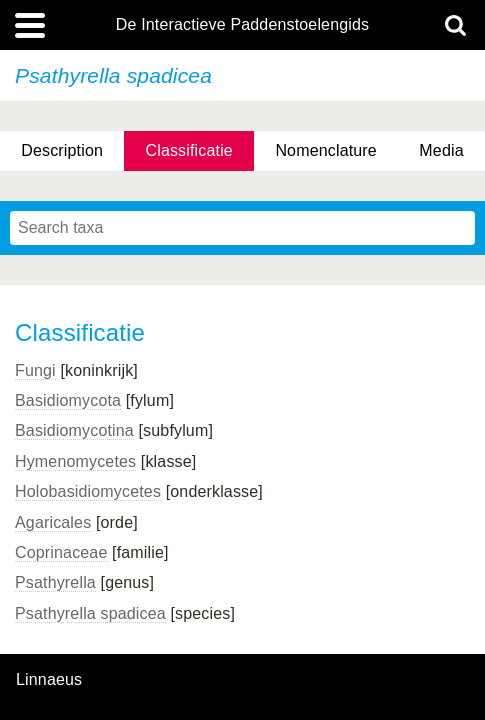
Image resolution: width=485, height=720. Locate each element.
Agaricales (53, 522)
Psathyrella (55, 582)
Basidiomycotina (74, 430)
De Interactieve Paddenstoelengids (242, 25)
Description (62, 150)
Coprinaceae (61, 552)
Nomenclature (326, 150)
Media (441, 150)
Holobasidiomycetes (88, 491)
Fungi (35, 370)
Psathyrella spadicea (90, 613)
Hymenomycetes (75, 461)
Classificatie (188, 150)
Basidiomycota (68, 400)
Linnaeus (49, 680)
